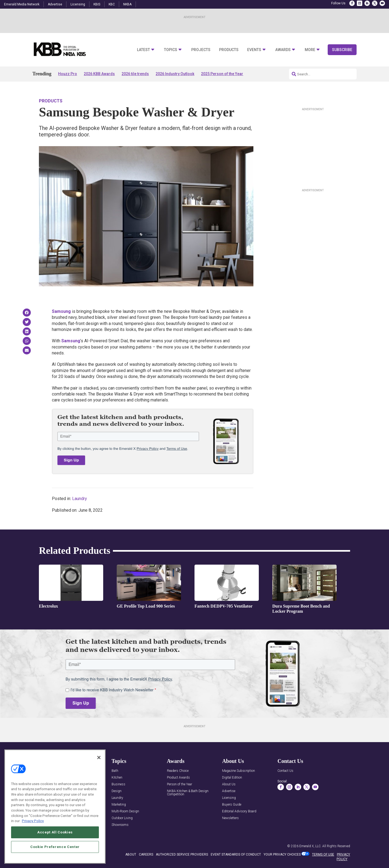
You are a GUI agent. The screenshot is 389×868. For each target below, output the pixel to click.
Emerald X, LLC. (310, 846)
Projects (201, 50)
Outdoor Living (122, 818)
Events (254, 50)
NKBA (127, 4)
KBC (112, 4)
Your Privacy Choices (282, 854)
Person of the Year (180, 784)
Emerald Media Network (22, 4)
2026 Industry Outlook (175, 74)
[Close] (99, 758)
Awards (283, 50)
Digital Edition (232, 778)
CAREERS (146, 854)
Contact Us (285, 771)
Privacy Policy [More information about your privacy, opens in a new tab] (33, 821)
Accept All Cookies (55, 832)
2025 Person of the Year (222, 74)
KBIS (97, 4)
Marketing (119, 805)
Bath (115, 771)
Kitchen (117, 778)
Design (117, 791)
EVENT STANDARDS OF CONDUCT (236, 854)
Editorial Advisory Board (239, 811)
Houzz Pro (68, 74)
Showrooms (120, 825)
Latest (143, 50)
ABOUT (131, 854)
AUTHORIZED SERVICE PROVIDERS (182, 854)
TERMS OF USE (323, 854)
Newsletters (230, 818)
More (310, 50)
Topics (171, 50)
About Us (229, 784)
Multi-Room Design (125, 811)
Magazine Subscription (239, 771)
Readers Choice (178, 771)
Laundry (80, 499)
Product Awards (178, 778)
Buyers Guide (232, 805)
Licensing (78, 4)
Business (118, 784)
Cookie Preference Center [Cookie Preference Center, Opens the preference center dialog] (55, 847)
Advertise (55, 4)
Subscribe (342, 50)
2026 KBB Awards (99, 74)
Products (229, 50)
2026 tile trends (135, 74)
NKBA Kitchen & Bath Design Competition (188, 793)
